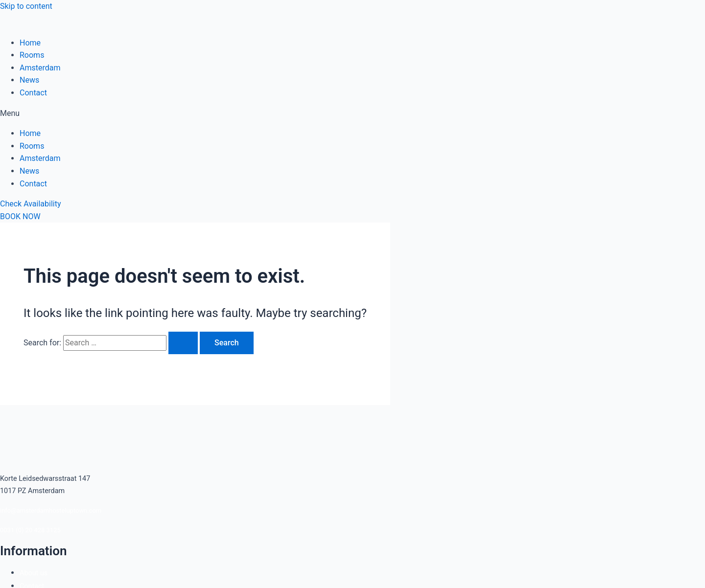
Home (30, 43)
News (29, 80)
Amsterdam (40, 68)
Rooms (32, 55)
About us (34, 573)
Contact (33, 93)
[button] (352, 113)
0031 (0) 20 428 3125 (30, 530)
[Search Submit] (183, 343)
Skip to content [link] (26, 6)
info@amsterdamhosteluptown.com (51, 510)
